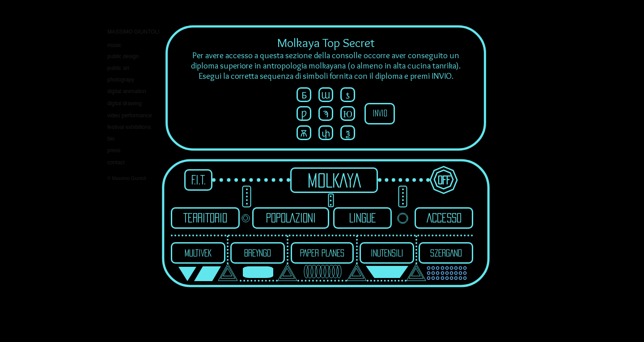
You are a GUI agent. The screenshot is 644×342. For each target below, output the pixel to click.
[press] (116, 151)
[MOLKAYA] (334, 180)
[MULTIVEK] (198, 253)
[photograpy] (123, 80)
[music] (116, 45)
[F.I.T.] (198, 180)
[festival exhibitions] (132, 127)
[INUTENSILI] (387, 253)
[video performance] (133, 116)
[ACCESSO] (444, 218)
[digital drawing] (133, 104)
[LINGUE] (362, 218)
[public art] (120, 68)
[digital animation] (129, 92)
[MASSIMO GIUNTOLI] (135, 32)
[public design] (126, 57)
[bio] (112, 139)
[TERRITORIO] (205, 218)
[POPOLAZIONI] (291, 218)
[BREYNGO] (258, 253)
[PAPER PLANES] (322, 253)
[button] (304, 95)
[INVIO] (380, 114)
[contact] (139, 163)
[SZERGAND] (446, 253)
